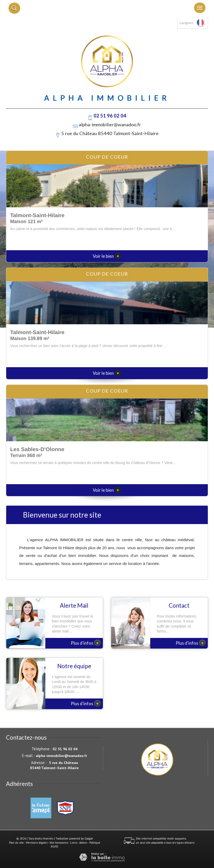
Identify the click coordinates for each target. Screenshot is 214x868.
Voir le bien (107, 256)
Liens (74, 843)
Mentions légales (37, 843)
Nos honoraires (59, 843)
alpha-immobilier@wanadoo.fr (110, 124)
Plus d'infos (86, 643)
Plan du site (16, 843)
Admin (83, 843)
